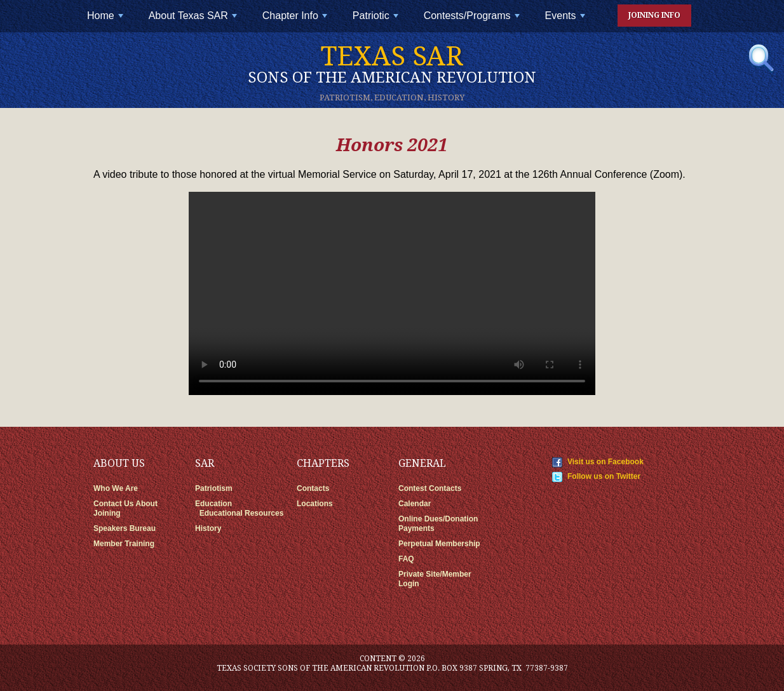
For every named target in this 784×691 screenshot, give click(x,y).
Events (566, 21)
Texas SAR (392, 64)
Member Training (124, 544)
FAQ (406, 559)
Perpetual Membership (439, 544)
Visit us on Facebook (605, 462)
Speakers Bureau (125, 528)
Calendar (415, 504)
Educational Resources (242, 513)
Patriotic (377, 21)
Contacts (313, 488)
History (208, 528)
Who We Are (116, 488)
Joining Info (654, 15)
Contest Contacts (430, 488)
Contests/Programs (473, 21)
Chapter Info (296, 21)
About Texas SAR (194, 21)
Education (213, 504)
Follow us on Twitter (604, 476)
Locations (315, 504)
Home (106, 21)
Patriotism (214, 488)
